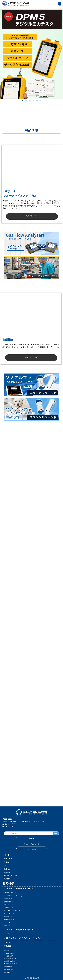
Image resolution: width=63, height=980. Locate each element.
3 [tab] (30, 100)
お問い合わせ (32, 850)
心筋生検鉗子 (9, 956)
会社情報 (7, 869)
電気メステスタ (8, 905)
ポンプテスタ (8, 899)
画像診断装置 (8, 967)
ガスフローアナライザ (10, 893)
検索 (56, 833)
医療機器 (7, 946)
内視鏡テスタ (8, 942)
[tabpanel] (31, 53)
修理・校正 (8, 859)
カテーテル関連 (10, 954)
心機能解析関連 (10, 961)
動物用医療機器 (8, 970)
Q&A (6, 866)
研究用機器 (7, 973)
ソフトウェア (8, 923)
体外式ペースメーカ (12, 964)
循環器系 (6, 951)
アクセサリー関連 (11, 959)
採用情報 (7, 879)
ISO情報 (8, 873)
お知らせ (7, 862)
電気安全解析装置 (9, 902)
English (32, 839)
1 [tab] (22, 100)
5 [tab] (37, 100)
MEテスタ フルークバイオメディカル (19, 889)
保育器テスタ (8, 917)
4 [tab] (33, 100)
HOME (6, 855)
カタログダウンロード (32, 844)
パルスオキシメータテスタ (12, 911)
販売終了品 (7, 926)
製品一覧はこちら (32, 216)
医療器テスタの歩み (12, 875)
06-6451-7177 (9, 824)
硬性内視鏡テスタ (9, 920)
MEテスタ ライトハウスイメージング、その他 (22, 938)
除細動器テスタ (8, 908)
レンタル (6, 934)
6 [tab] (41, 100)
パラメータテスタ (9, 914)
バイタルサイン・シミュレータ (13, 896)
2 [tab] (26, 100)
